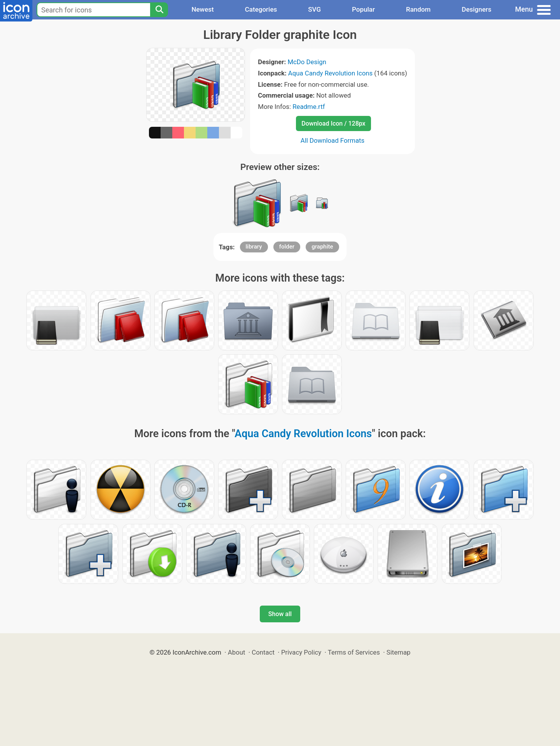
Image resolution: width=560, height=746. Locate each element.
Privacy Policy (301, 652)
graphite (322, 247)
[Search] (159, 10)
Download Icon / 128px (333, 123)
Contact (263, 652)
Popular (363, 9)
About (237, 652)
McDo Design (307, 62)
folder (287, 247)
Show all (280, 614)
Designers (476, 9)
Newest (202, 9)
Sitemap (399, 652)
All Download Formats (333, 140)
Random (418, 9)
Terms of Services (354, 652)
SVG (314, 9)
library (254, 247)
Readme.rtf (309, 107)
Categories (261, 9)
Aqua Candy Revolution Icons (330, 73)
